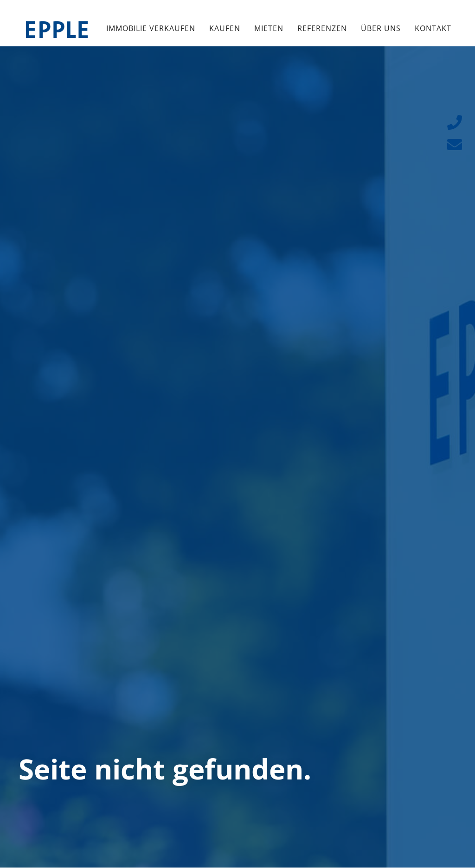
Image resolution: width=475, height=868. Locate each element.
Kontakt (433, 28)
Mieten (269, 28)
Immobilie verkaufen (151, 28)
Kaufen (225, 28)
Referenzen (322, 28)
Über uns (381, 28)
